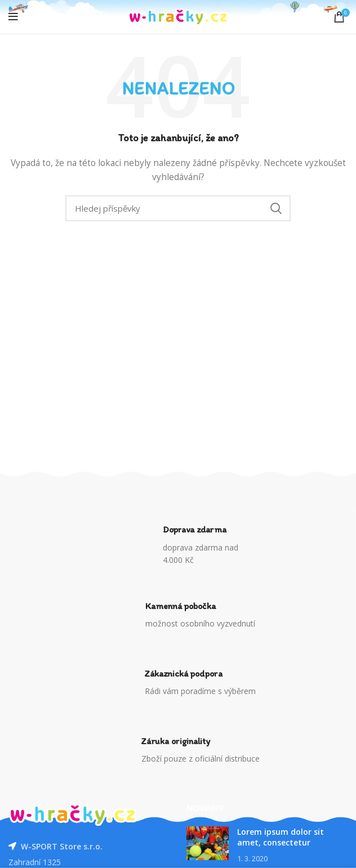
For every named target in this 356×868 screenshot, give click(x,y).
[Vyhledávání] (178, 208)
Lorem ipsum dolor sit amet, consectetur (281, 837)
